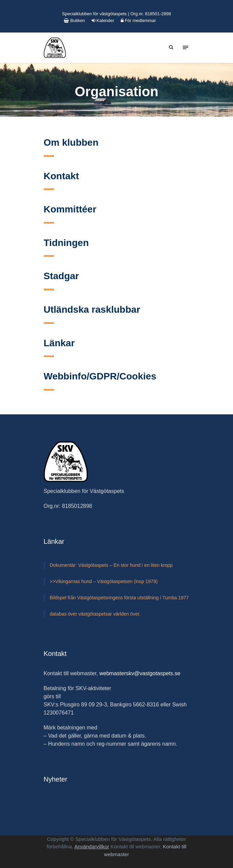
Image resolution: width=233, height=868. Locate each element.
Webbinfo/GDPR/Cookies (100, 376)
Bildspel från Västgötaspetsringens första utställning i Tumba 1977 (119, 598)
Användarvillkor (92, 846)
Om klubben (71, 142)
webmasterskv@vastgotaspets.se (140, 673)
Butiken (74, 20)
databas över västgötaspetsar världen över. (95, 614)
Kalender (103, 20)
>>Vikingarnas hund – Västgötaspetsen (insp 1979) (104, 581)
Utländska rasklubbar (92, 309)
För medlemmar (138, 20)
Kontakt (61, 176)
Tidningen (66, 243)
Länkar (59, 343)
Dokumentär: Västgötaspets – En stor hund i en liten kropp (111, 565)
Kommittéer (70, 209)
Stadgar (61, 276)
